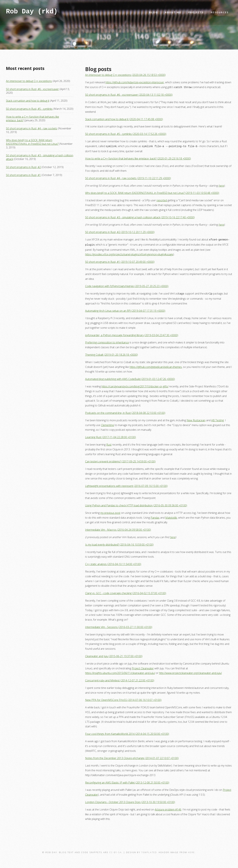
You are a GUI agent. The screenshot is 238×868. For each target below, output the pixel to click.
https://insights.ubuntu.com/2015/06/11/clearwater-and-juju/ (120, 671)
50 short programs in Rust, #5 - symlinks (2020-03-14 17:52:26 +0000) (126, 134)
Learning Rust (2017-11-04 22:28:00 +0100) (110, 435)
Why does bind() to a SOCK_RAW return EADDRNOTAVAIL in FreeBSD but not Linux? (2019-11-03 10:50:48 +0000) (152, 192)
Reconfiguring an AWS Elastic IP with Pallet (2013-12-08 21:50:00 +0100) (127, 781)
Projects (196, 12)
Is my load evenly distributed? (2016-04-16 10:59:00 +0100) (119, 543)
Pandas (155, 516)
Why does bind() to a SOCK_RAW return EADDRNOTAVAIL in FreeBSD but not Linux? (32, 142)
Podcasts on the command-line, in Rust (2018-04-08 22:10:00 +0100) (125, 411)
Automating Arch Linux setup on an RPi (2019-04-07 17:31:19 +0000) (125, 309)
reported (162, 200)
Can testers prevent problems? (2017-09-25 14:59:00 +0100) (120, 460)
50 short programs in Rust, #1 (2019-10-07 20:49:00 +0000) (120, 260)
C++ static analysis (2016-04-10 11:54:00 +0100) (113, 562)
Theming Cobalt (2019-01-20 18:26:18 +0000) (111, 353)
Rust (109, 443)
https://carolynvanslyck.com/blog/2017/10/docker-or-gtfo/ (135, 385)
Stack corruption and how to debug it (28, 101)
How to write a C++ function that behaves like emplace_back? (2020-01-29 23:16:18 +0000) (138, 158)
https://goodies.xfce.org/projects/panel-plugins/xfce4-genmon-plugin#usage (129, 253)
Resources (220, 12)
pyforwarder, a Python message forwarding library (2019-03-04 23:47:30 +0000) (132, 334)
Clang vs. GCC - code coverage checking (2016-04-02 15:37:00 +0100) (126, 592)
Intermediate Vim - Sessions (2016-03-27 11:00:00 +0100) (119, 625)
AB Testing (218, 419)
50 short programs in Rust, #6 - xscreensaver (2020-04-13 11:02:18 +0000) (129, 94)
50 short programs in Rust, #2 (23, 167)
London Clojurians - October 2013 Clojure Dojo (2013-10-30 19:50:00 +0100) (130, 800)
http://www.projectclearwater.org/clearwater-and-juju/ (190, 671)
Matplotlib (171, 516)
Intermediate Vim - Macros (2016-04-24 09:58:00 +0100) (118, 528)
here (221, 185)
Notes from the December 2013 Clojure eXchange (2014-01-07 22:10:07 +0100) (132, 756)
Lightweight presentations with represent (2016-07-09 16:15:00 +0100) (126, 484)
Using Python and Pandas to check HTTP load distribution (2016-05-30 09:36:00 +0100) (136, 504)
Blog (154, 12)
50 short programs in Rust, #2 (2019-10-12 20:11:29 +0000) (120, 231)
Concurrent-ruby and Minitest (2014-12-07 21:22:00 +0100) (120, 679)
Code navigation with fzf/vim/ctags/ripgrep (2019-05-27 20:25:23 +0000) (127, 285)
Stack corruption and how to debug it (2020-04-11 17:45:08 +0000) (124, 119)
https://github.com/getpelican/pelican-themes (156, 365)
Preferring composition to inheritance (107, 341)
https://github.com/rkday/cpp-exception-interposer (135, 82)
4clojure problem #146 (168, 808)
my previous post (110, 511)
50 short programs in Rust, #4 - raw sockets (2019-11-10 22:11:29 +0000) (128, 178)
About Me (173, 12)
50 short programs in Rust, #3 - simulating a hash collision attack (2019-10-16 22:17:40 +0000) (140, 217)
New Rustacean (196, 419)
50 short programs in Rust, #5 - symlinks (29, 109)
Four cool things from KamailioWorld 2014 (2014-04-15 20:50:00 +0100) (127, 732)
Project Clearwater (143, 667)
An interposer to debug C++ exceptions (29, 81)
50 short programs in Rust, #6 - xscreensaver (32, 89)
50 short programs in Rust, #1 (23, 175)
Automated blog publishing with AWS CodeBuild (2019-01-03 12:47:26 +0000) (130, 377)
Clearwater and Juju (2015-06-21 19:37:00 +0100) (114, 654)
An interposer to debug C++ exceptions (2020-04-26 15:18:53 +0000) (125, 75)
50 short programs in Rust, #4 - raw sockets (32, 128)
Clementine (108, 423)
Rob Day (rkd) (32, 12)
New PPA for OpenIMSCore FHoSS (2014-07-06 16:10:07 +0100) (123, 698)
